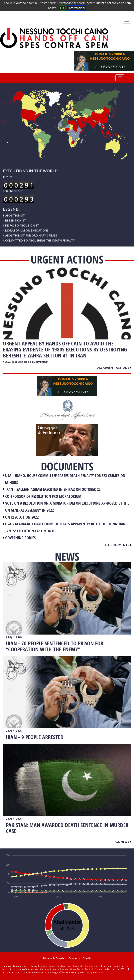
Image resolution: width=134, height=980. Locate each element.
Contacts (74, 958)
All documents (118, 545)
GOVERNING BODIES (20, 538)
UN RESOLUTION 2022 (22, 517)
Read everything (36, 362)
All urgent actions (114, 367)
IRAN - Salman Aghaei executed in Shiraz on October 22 (53, 489)
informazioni (77, 8)
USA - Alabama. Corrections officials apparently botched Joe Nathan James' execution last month (65, 527)
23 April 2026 (14, 637)
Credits (87, 958)
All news (123, 841)
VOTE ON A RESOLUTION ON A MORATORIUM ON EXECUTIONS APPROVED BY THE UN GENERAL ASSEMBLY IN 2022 (67, 507)
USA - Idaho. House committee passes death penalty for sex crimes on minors (65, 479)
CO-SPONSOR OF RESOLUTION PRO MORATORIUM (43, 496)
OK (62, 8)
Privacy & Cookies (54, 958)
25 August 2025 (14, 362)
